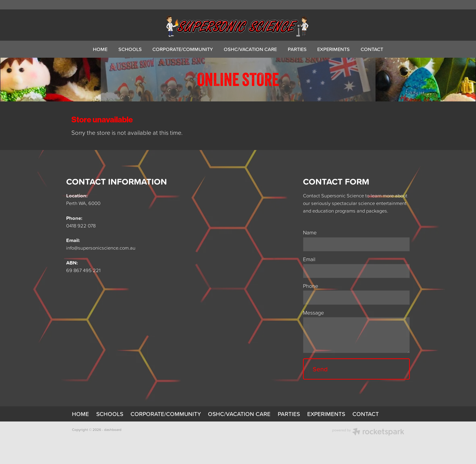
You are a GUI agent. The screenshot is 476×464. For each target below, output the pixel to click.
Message (313, 313)
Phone (311, 286)
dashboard (113, 430)
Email (309, 259)
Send (320, 369)
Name (310, 233)
